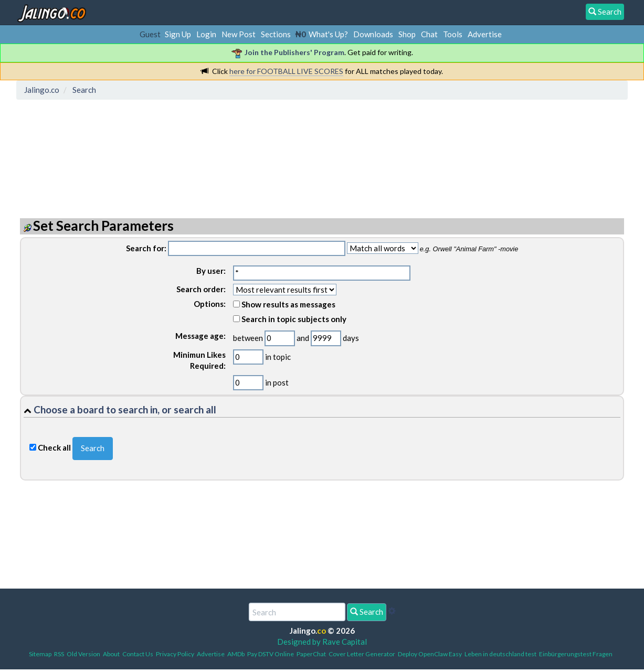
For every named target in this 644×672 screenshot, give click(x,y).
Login (206, 34)
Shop (407, 34)
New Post (239, 34)
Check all (54, 447)
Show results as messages (284, 304)
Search (367, 612)
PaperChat (311, 654)
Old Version (83, 654)
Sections (276, 34)
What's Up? (328, 34)
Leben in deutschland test (500, 654)
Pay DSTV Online (271, 654)
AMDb (236, 654)
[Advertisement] (211, 150)
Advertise (485, 34)
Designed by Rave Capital (322, 642)
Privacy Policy (175, 654)
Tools (453, 34)
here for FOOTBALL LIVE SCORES (286, 71)
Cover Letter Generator (362, 654)
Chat (429, 34)
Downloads (373, 34)
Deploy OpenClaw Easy (430, 654)
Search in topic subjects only (290, 319)
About (111, 654)
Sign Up (178, 34)
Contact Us (138, 654)
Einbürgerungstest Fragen (576, 654)
